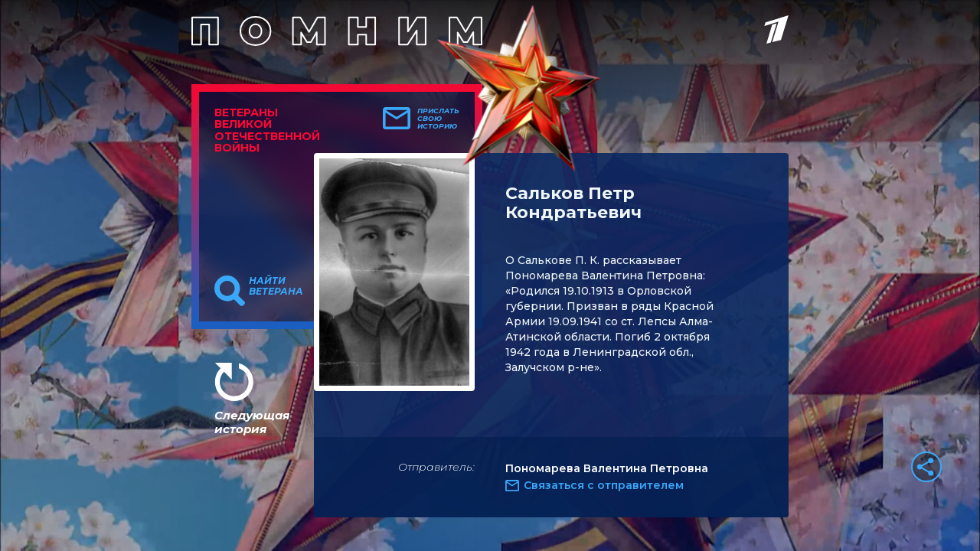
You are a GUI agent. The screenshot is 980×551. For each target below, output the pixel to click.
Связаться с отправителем (604, 485)
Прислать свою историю (438, 119)
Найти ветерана (276, 286)
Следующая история (252, 422)
